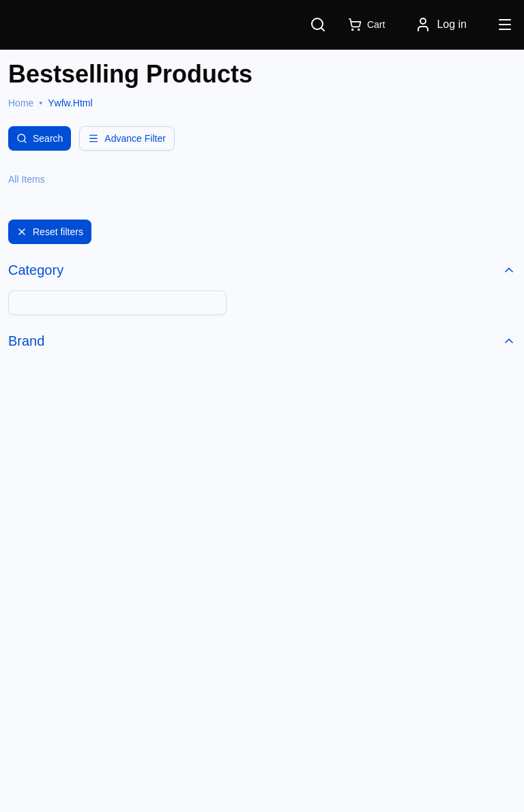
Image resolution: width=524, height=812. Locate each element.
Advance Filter (127, 138)
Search (40, 138)
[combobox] (117, 303)
